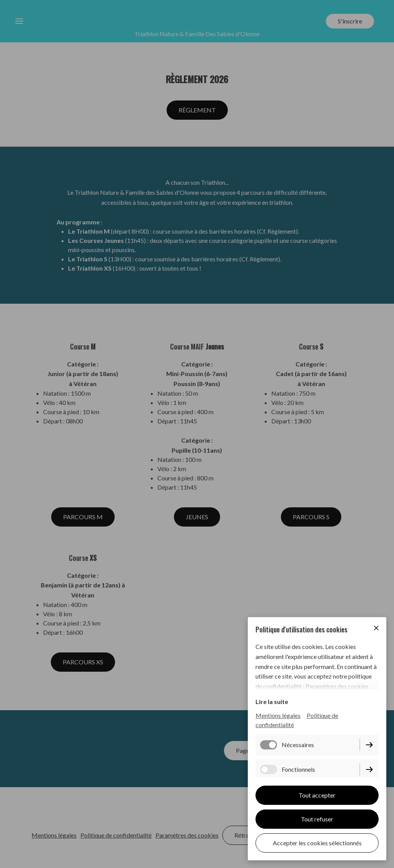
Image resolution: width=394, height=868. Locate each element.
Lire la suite (272, 702)
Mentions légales (278, 715)
